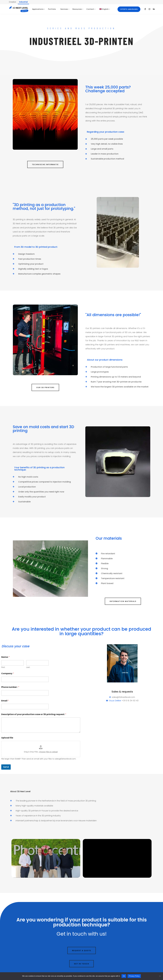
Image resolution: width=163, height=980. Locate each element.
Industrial (23, 2)
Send (6, 767)
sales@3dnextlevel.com (123, 697)
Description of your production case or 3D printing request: (34, 714)
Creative (12, 2)
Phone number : (10, 687)
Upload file (7, 738)
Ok (124, 976)
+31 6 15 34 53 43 (130, 701)
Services (64, 9)
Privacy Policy (134, 976)
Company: (8, 673)
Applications (38, 9)
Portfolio (52, 9)
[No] (160, 976)
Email (5, 701)
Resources (77, 9)
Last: (28, 667)
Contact (90, 9)
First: (3, 667)
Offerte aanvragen (129, 9)
